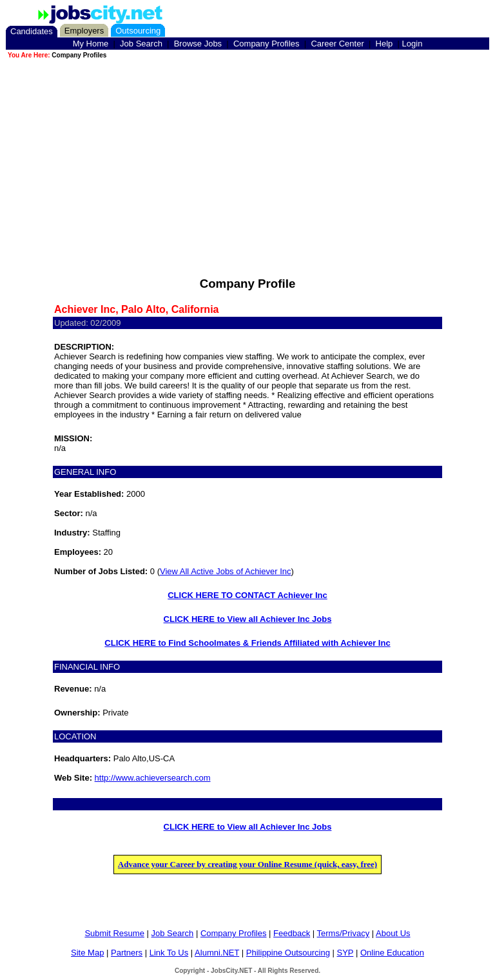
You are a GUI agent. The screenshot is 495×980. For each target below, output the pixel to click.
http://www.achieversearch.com (153, 778)
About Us (393, 933)
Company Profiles (267, 44)
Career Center (337, 44)
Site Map (87, 953)
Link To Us (169, 953)
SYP (345, 953)
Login (412, 44)
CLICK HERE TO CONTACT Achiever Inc (247, 595)
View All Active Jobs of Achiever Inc (226, 571)
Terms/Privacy (344, 933)
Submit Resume (114, 933)
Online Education (392, 953)
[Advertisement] (247, 151)
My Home (91, 44)
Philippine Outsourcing (288, 953)
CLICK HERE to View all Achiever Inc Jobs (248, 619)
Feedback (292, 933)
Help (384, 44)
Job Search (141, 44)
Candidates (32, 31)
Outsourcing (138, 31)
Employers (84, 31)
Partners (127, 953)
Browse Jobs (198, 44)
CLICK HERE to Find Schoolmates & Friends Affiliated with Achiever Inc (247, 643)
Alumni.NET (217, 953)
